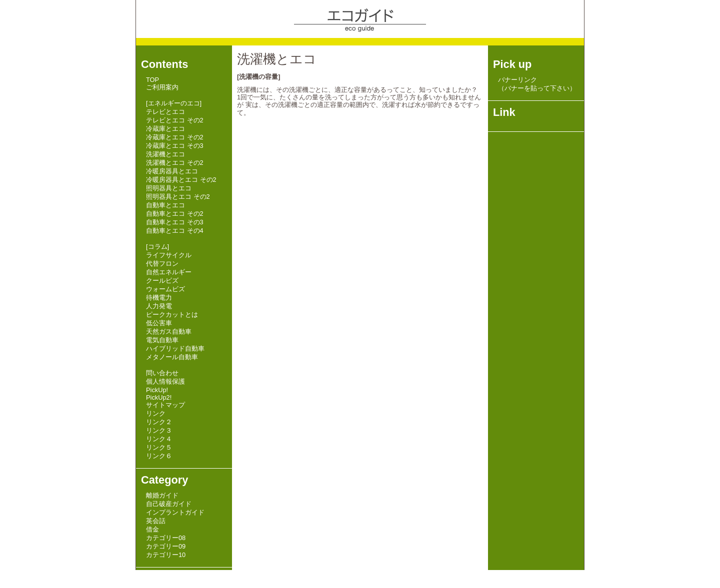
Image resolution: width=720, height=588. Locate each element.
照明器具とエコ (169, 188)
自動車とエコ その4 (175, 231)
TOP (152, 80)
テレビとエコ (165, 112)
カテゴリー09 (166, 546)
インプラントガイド (175, 512)
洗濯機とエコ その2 (175, 163)
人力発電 (159, 306)
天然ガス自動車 (169, 331)
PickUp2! (159, 397)
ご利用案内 (162, 87)
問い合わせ (162, 373)
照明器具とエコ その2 (178, 197)
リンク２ (159, 422)
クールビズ (162, 281)
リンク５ (159, 447)
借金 (152, 529)
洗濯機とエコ (165, 154)
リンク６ (159, 456)
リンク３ (159, 430)
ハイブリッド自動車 (175, 348)
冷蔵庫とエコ (165, 129)
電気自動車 (162, 340)
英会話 (156, 521)
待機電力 (159, 297)
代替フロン (162, 264)
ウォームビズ (165, 289)
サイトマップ (165, 405)
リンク (156, 413)
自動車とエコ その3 (175, 222)
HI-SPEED (196, 576)
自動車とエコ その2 (175, 214)
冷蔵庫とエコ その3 (175, 146)
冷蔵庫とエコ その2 (175, 137)
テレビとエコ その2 (175, 120)
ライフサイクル (169, 255)
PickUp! (157, 390)
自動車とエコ (165, 205)
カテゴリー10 (166, 555)
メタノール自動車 (172, 357)
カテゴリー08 (166, 538)
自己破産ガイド (169, 504)
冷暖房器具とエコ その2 (181, 180)
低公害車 (159, 323)
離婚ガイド (162, 495)
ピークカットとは (172, 314)
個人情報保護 (165, 381)
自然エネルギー (169, 272)
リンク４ (159, 439)
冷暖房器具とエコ (172, 171)
